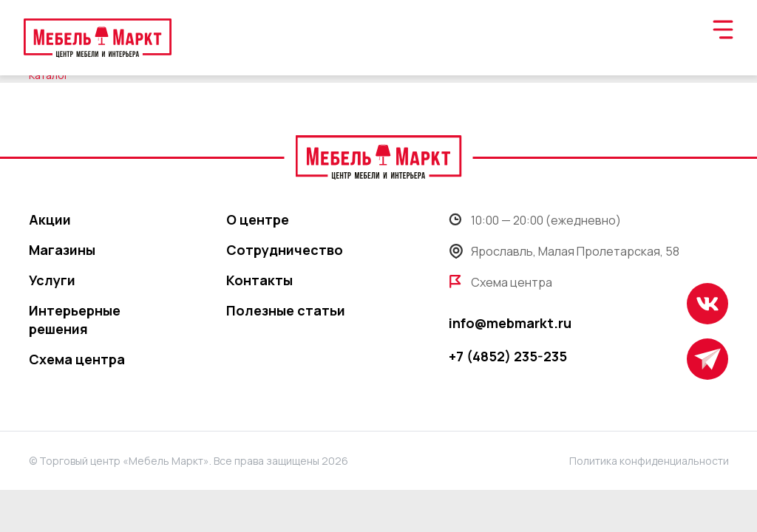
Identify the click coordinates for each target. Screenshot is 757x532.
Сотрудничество (285, 250)
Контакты (259, 280)
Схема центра (77, 359)
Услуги (52, 280)
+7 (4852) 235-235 (508, 356)
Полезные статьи (286, 310)
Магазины (62, 250)
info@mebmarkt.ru (510, 323)
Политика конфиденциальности (649, 461)
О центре (258, 219)
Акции (50, 219)
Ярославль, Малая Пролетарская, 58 (564, 251)
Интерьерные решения (75, 320)
